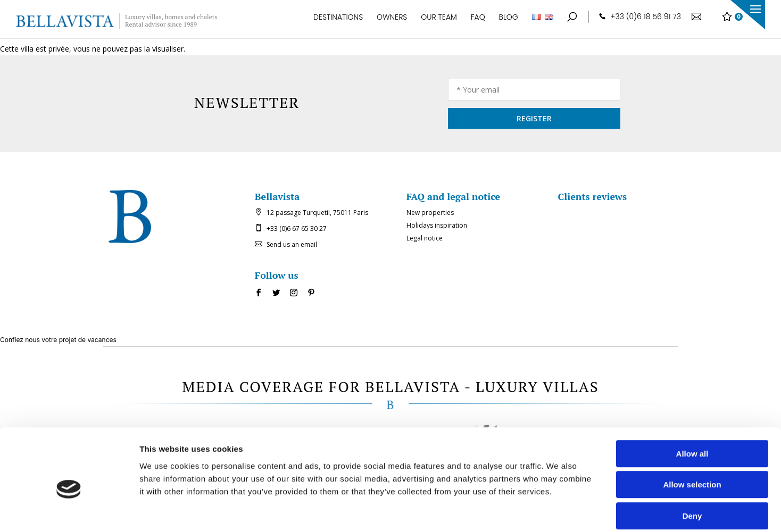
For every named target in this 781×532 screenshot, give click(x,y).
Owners (392, 23)
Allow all (692, 402)
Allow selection (692, 433)
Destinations (338, 23)
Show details (558, 511)
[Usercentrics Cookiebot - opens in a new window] (69, 511)
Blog (509, 23)
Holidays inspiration (437, 225)
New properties (430, 213)
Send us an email (292, 244)
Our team (439, 23)
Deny (692, 464)
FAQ (478, 23)
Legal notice (425, 238)
